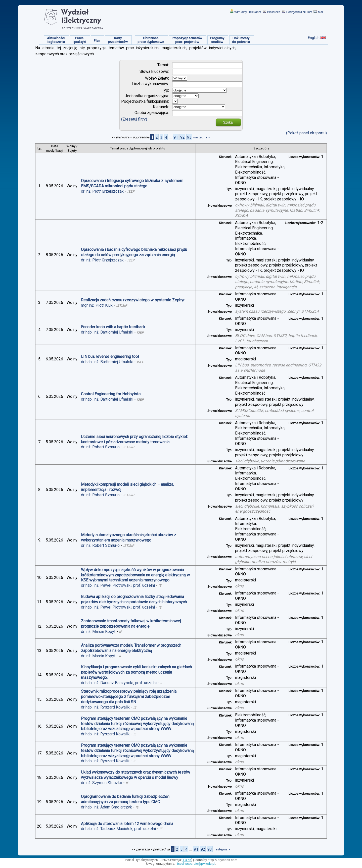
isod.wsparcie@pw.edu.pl (196, 864)
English (314, 38)
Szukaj (228, 122)
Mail (321, 12)
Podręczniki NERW (299, 12)
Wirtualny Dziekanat (248, 12)
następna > (201, 137)
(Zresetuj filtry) (134, 119)
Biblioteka (274, 12)
